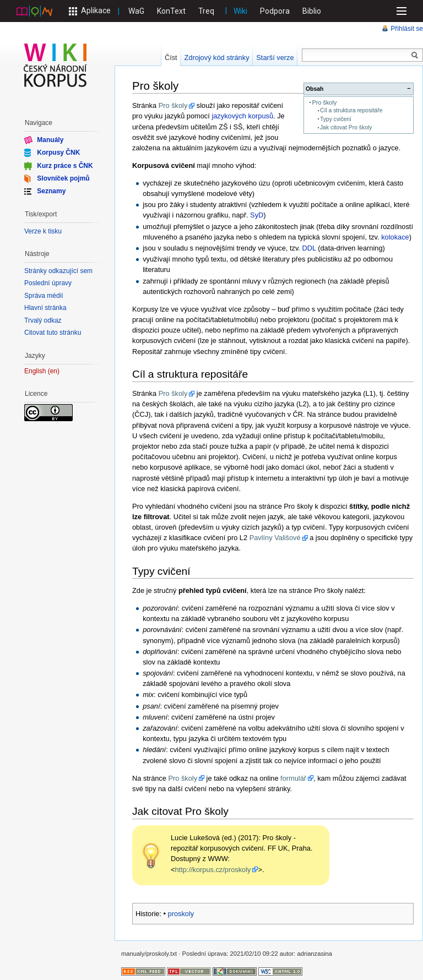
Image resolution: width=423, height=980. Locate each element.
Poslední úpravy (48, 283)
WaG (136, 11)
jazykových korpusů (242, 116)
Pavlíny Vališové (275, 538)
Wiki (240, 11)
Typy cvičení (336, 119)
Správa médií (44, 296)
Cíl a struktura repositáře (351, 110)
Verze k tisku (43, 231)
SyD (257, 215)
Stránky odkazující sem (58, 271)
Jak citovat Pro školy (346, 127)
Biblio (312, 11)
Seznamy (51, 191)
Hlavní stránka (45, 308)
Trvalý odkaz (43, 320)
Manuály (50, 140)
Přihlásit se (407, 29)
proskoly (181, 914)
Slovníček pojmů (63, 178)
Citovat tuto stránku (53, 333)
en (54, 371)
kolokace (395, 237)
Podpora (275, 11)
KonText (171, 11)
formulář (293, 778)
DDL (309, 248)
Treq (206, 11)
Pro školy (324, 102)
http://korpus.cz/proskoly (213, 870)
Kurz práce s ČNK (65, 165)
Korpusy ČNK (58, 153)
